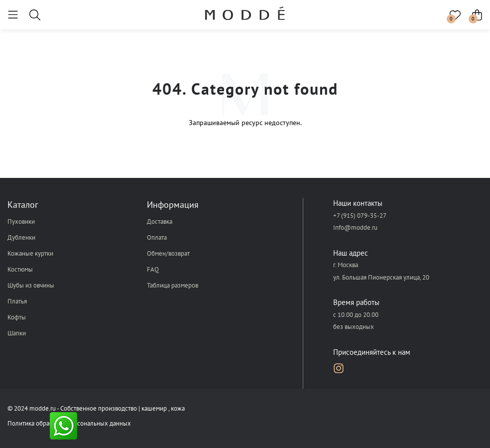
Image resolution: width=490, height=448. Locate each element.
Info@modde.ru (355, 227)
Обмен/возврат (168, 253)
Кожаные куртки (30, 253)
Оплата (157, 237)
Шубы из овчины (31, 285)
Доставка (160, 222)
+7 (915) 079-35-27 (360, 216)
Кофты (17, 317)
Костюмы (20, 269)
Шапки (17, 333)
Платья (17, 301)
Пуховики (21, 222)
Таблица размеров (173, 285)
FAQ (153, 269)
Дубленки (21, 237)
